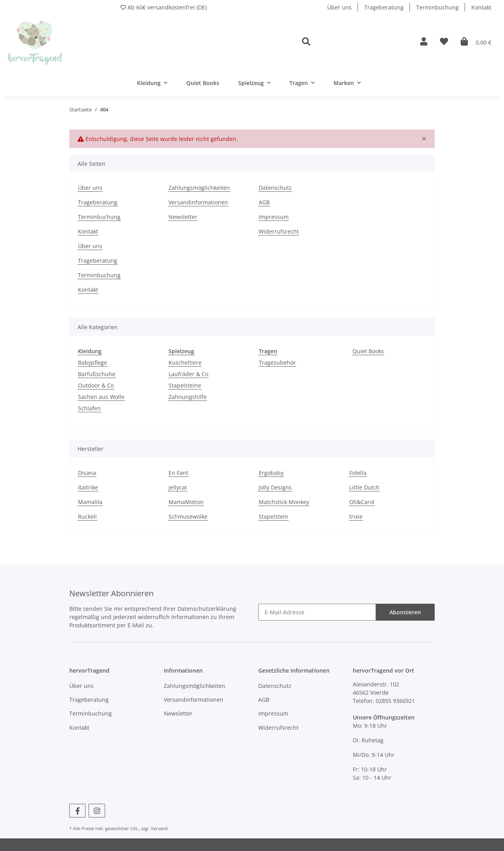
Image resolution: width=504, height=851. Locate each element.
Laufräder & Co (188, 374)
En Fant (178, 473)
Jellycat (178, 487)
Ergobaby (271, 473)
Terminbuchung (437, 7)
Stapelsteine (185, 385)
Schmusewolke (188, 516)
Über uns (339, 7)
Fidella (358, 473)
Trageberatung (384, 7)
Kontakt (481, 7)
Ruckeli (87, 516)
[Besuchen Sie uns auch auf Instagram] (97, 811)
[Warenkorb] (476, 42)
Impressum (274, 217)
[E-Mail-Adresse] (317, 612)
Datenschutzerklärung (207, 609)
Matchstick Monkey (284, 502)
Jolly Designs (275, 487)
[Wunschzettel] (444, 42)
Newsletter (183, 217)
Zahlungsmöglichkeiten (199, 188)
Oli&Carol (362, 502)
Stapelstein (273, 516)
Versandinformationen (198, 202)
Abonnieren (405, 612)
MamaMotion (186, 502)
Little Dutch (364, 487)
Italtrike (88, 487)
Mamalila (90, 502)
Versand (159, 828)
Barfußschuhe (97, 374)
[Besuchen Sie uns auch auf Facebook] (77, 811)
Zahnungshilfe (188, 397)
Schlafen (89, 408)
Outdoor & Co (96, 385)
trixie (356, 516)
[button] (355, 42)
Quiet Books (368, 351)
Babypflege (93, 362)
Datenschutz (275, 188)
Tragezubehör (277, 362)
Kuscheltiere (185, 362)
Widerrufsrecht (279, 231)
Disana (87, 473)
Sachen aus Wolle (101, 397)
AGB (264, 202)
